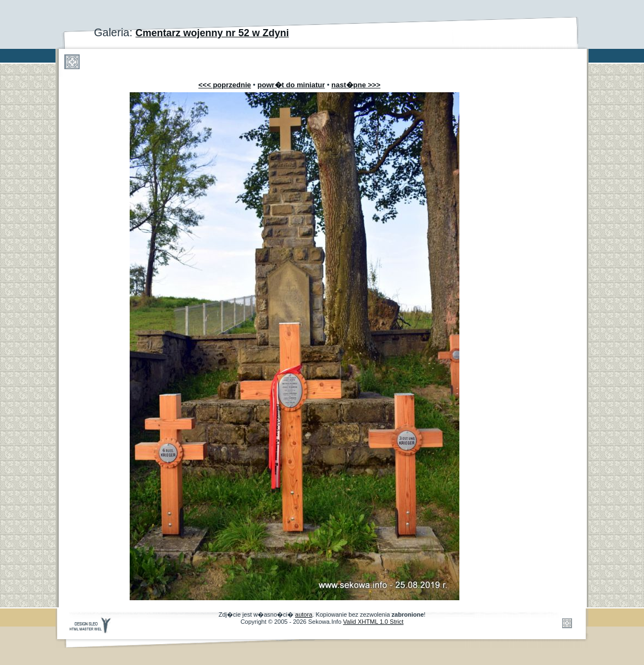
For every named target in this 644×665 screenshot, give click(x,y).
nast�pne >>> (356, 85)
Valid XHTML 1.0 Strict (373, 622)
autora (304, 614)
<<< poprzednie (225, 85)
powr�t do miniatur (292, 85)
